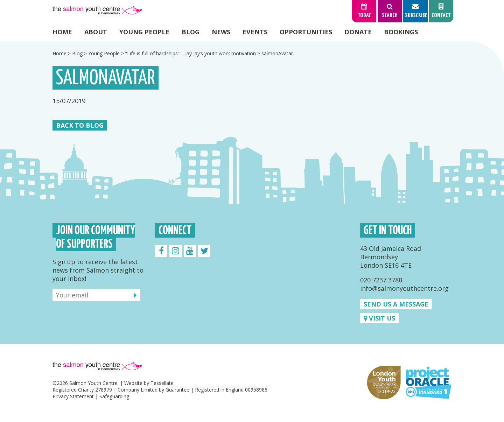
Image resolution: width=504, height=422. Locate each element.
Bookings (401, 32)
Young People (144, 32)
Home (62, 32)
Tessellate (162, 383)
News (221, 32)
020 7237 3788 (381, 280)
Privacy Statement (73, 396)
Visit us (379, 318)
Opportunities (306, 32)
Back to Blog (80, 125)
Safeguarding (114, 396)
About (96, 32)
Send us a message (396, 304)
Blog (191, 32)
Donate (358, 32)
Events (255, 32)
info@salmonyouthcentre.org (404, 288)
